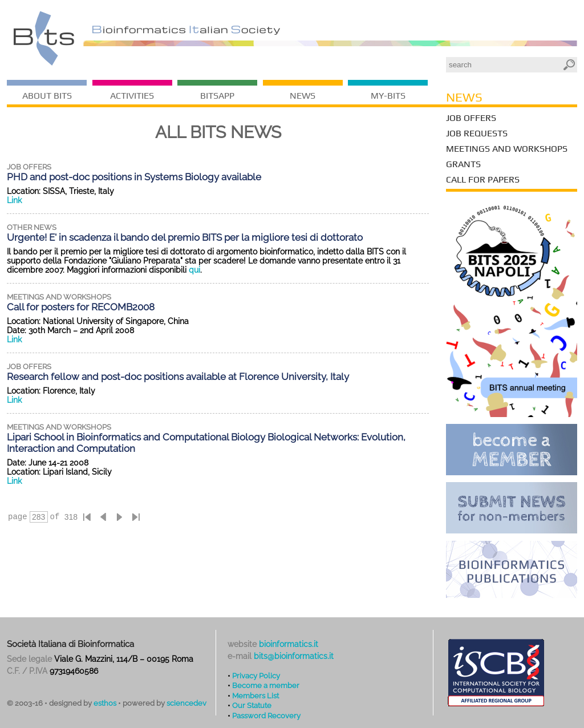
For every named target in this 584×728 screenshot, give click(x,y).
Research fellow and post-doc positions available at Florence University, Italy (178, 377)
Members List (255, 695)
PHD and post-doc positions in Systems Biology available (134, 177)
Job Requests (477, 133)
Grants (463, 164)
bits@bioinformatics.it (294, 656)
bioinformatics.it (289, 644)
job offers (29, 167)
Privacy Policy (256, 676)
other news (32, 227)
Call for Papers (483, 179)
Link (14, 200)
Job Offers (471, 118)
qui (194, 270)
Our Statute (252, 705)
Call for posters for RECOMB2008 (81, 307)
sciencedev (186, 703)
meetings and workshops (59, 297)
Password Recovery (266, 715)
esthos (105, 703)
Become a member (266, 685)
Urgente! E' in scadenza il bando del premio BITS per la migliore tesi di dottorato (185, 237)
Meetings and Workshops (507, 149)
